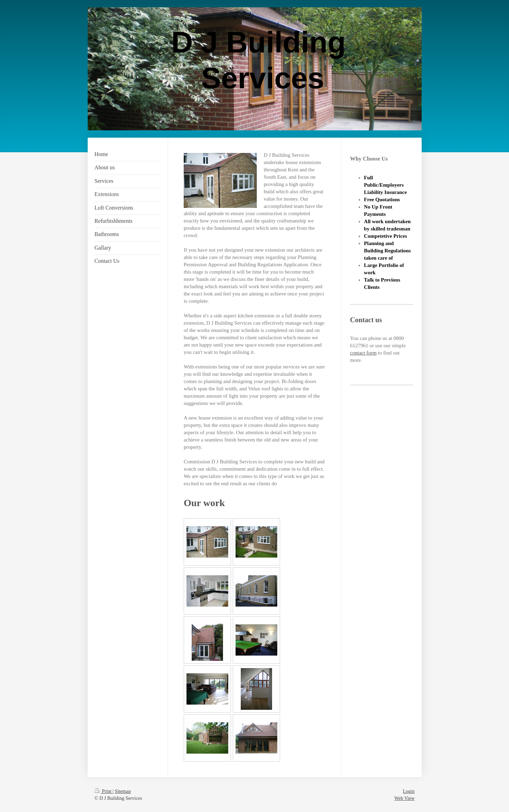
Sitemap (123, 791)
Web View (404, 798)
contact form (363, 353)
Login (409, 791)
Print (104, 791)
